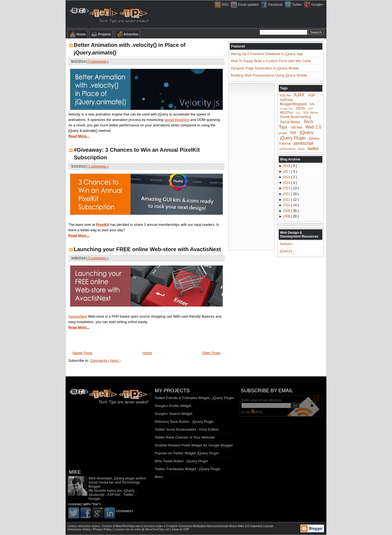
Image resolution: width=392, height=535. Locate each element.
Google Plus (286, 109)
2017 (287, 172)
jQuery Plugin (293, 138)
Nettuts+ (287, 244)
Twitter (128, 495)
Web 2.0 (313, 127)
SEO (298, 113)
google (283, 133)
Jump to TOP (180, 529)
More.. (160, 477)
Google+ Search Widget (173, 414)
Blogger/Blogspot (293, 104)
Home (77, 34)
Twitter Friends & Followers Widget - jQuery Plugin (194, 398)
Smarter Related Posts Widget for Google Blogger (194, 445)
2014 (287, 183)
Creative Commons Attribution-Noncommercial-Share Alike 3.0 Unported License (220, 526)
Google (94, 499)
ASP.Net (286, 100)
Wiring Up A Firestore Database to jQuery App (267, 54)
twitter (313, 148)
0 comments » (98, 62)
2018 (287, 166)
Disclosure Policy (80, 529)
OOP (310, 109)
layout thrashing (177, 120)
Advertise (128, 34)
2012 (287, 194)
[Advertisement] (252, 166)
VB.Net (297, 127)
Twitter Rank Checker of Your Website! (185, 437)
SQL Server (311, 113)
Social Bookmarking (295, 117)
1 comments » (98, 166)
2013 (287, 188)
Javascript (97, 495)
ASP (311, 95)
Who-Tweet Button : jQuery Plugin (181, 461)
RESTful (286, 112)
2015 (287, 177)
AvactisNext (78, 316)
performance (287, 149)
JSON (300, 108)
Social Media (290, 122)
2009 (287, 211)
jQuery (307, 133)
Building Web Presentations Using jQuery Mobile (269, 75)
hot (293, 133)
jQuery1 (286, 251)
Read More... (79, 136)
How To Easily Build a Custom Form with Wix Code (271, 61)
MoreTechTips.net (128, 526)
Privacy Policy (103, 529)
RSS (257, 412)
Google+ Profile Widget (173, 406)
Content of (121, 526)
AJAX (299, 95)
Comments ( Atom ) (105, 361)
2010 (287, 205)
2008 (287, 216)
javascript (303, 143)
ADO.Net (285, 95)
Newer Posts (82, 353)
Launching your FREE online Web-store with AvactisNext (147, 249)
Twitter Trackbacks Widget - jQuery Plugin (187, 469)
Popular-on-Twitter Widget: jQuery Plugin (187, 453)
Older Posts (211, 353)
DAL (313, 104)
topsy (301, 149)
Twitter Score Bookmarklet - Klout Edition (187, 429)
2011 (287, 200)
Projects (101, 34)
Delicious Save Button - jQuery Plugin (184, 422)
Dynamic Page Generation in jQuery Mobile (265, 68)
